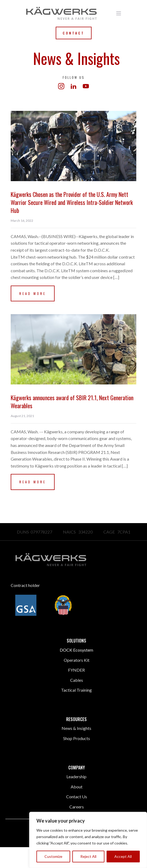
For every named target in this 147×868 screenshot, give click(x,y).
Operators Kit (77, 660)
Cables (77, 680)
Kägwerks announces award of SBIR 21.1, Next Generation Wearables (72, 402)
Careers (77, 807)
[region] (88, 840)
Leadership (76, 776)
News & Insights (76, 728)
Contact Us (77, 797)
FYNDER (76, 670)
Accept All (123, 856)
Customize (53, 856)
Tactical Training (76, 690)
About (77, 787)
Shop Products (77, 738)
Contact (74, 33)
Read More (33, 293)
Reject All (88, 856)
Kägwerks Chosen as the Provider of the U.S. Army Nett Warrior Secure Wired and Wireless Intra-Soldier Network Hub (72, 202)
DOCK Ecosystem (76, 650)
